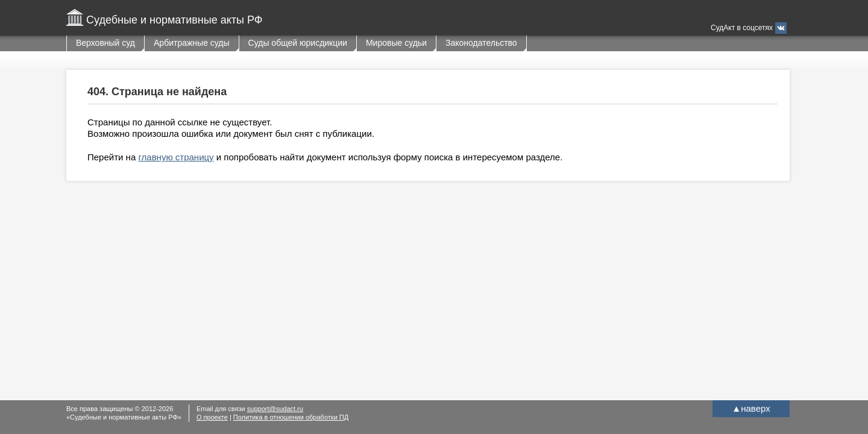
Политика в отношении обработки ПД (291, 417)
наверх (751, 408)
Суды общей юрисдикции (298, 43)
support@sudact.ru (275, 409)
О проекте (212, 417)
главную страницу (176, 157)
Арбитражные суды (192, 43)
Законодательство (481, 43)
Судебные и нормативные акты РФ (174, 20)
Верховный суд (105, 43)
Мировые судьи (396, 43)
